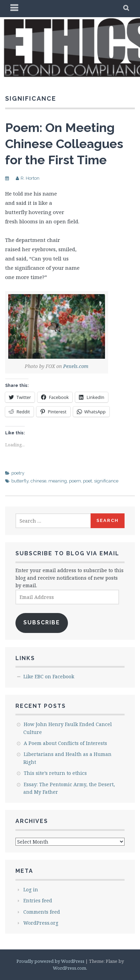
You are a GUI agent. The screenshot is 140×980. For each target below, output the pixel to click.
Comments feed (42, 912)
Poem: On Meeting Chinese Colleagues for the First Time (64, 144)
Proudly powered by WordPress (50, 961)
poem (75, 481)
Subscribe (42, 622)
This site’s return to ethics (55, 773)
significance (106, 481)
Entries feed (38, 900)
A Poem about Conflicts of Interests (65, 743)
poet (87, 481)
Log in (31, 889)
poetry (18, 473)
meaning (58, 481)
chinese (38, 481)
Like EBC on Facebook (49, 676)
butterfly (20, 481)
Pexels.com (76, 366)
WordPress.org (41, 923)
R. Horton (30, 178)
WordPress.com (69, 968)
